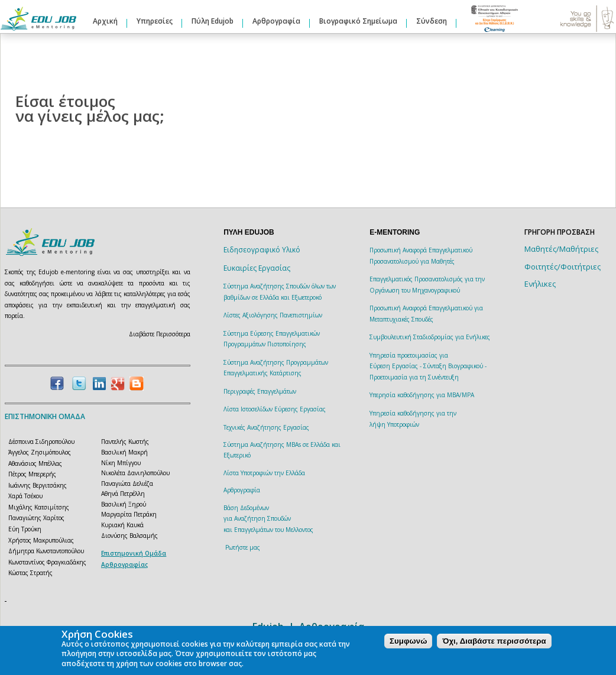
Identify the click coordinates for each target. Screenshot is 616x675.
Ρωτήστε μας (243, 547)
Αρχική (105, 21)
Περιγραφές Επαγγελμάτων (260, 391)
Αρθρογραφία (276, 21)
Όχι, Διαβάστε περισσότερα (494, 641)
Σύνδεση (432, 21)
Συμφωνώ (408, 641)
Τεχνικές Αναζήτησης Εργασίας (266, 427)
